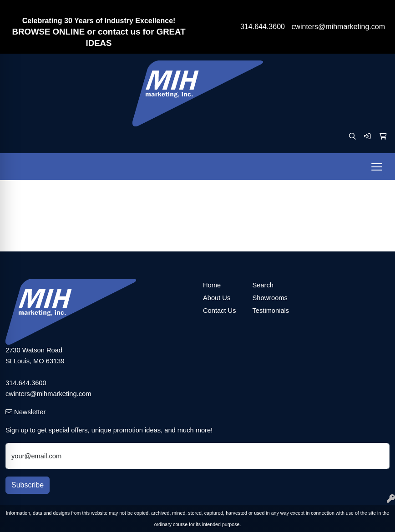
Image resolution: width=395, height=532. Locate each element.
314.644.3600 (263, 27)
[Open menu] (377, 167)
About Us (217, 298)
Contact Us (220, 311)
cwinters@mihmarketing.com (338, 27)
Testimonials (271, 311)
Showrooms (270, 298)
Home (212, 285)
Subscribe (28, 485)
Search (263, 285)
